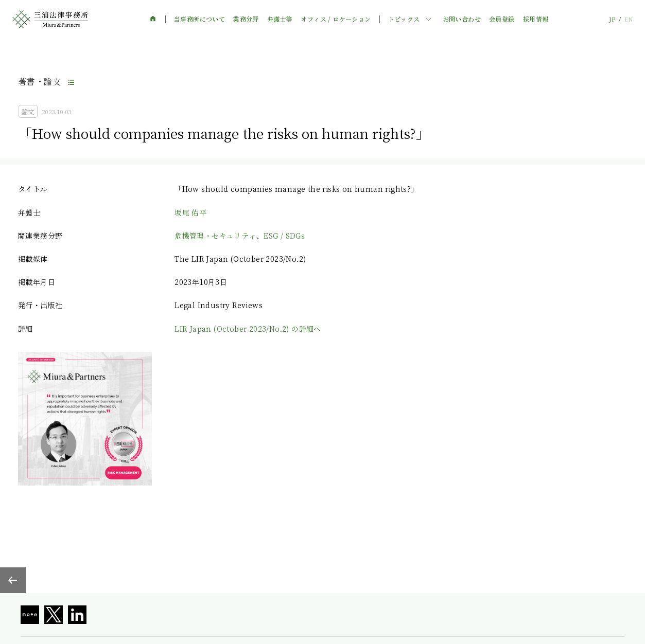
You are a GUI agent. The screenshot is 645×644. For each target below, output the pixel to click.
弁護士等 (280, 19)
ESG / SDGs (284, 236)
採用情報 (536, 19)
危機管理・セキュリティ (215, 236)
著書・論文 (40, 82)
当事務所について (199, 19)
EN (629, 19)
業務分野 (246, 19)
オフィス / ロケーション (336, 19)
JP (612, 19)
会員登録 (502, 19)
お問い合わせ (462, 19)
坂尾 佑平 (190, 212)
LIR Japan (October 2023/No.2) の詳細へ (248, 329)
